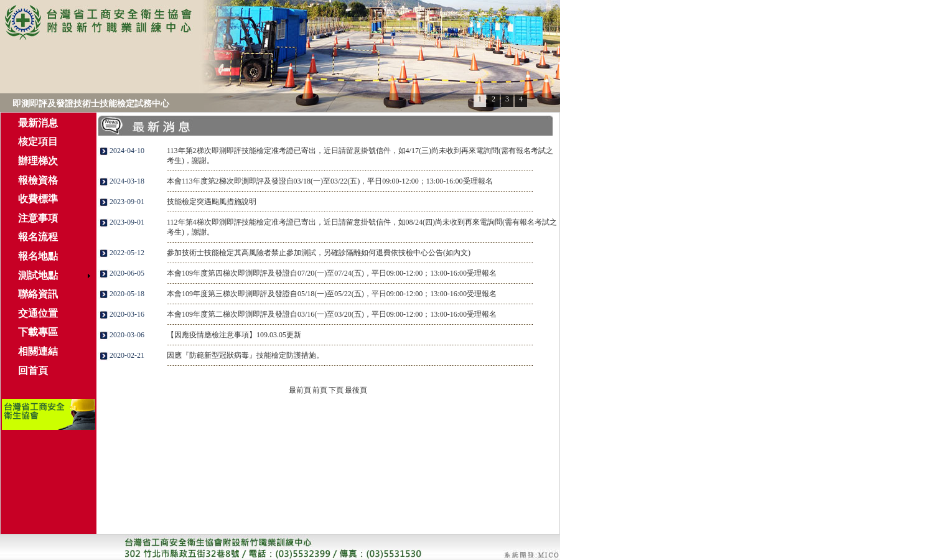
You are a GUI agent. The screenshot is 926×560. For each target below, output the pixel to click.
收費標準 (38, 199)
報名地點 (38, 256)
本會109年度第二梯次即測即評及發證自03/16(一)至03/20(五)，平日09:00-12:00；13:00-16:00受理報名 (332, 314)
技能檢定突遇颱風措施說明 (212, 202)
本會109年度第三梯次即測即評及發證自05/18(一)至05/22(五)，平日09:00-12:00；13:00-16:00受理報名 (332, 294)
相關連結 (38, 351)
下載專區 (38, 332)
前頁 (320, 390)
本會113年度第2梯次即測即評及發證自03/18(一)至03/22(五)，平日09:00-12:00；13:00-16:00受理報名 (330, 181)
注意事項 (38, 218)
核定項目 (38, 142)
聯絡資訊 (38, 294)
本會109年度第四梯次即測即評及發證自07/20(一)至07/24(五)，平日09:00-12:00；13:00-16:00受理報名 (332, 273)
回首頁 (33, 371)
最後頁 (356, 390)
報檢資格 (38, 180)
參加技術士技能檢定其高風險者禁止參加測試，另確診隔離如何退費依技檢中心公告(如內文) (319, 253)
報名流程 (38, 237)
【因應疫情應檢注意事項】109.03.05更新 (234, 335)
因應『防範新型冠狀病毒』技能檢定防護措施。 (245, 355)
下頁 (336, 390)
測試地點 (38, 275)
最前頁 (300, 390)
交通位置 (38, 313)
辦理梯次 (38, 161)
